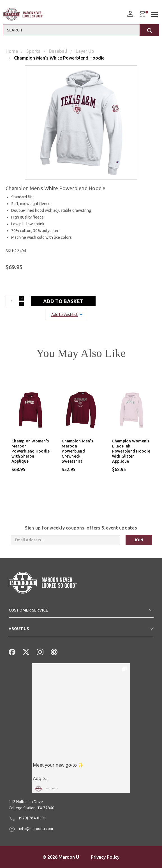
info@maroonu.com (31, 829)
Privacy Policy (105, 857)
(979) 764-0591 (27, 818)
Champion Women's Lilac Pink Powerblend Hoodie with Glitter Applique (131, 451)
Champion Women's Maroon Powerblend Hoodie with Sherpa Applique (31, 451)
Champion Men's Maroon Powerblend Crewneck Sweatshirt (77, 451)
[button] (81, 612)
